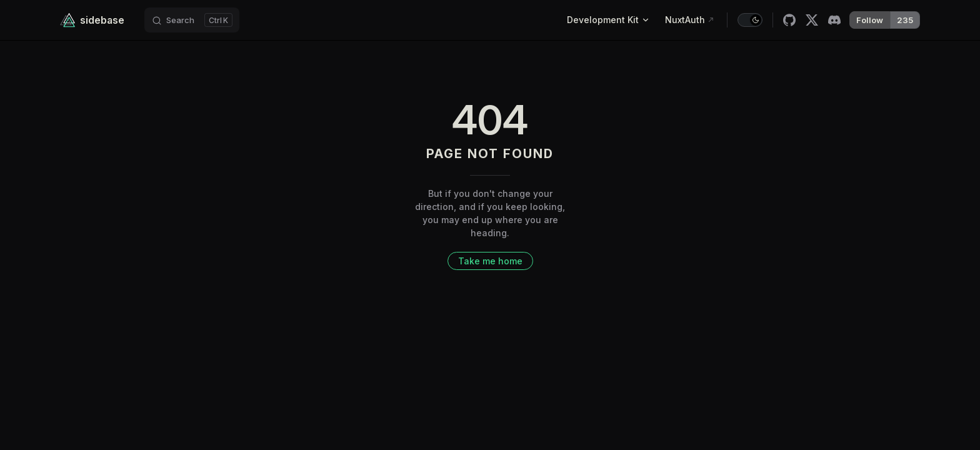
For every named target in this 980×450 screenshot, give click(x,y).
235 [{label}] (905, 20)
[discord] (834, 20)
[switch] (750, 20)
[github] (789, 20)
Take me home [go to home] (490, 261)
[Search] (192, 20)
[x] (812, 20)
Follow (870, 20)
